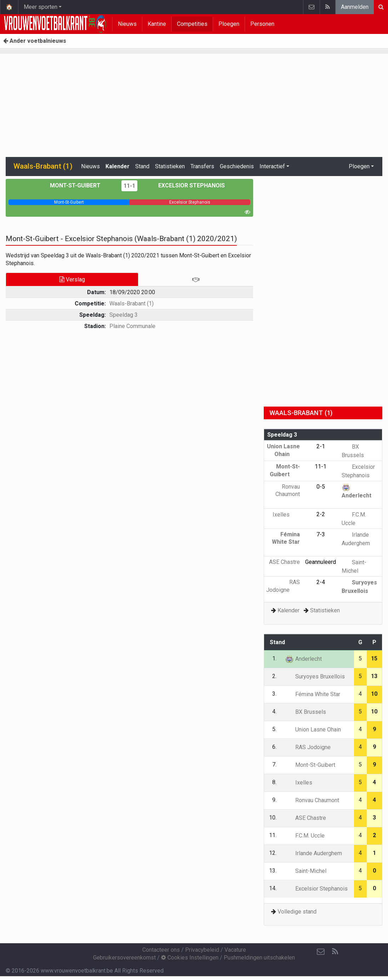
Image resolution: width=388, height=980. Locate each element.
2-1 (321, 446)
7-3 (321, 534)
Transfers (202, 166)
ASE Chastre (306, 818)
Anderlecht (303, 659)
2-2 (321, 514)
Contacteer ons (161, 950)
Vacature (235, 950)
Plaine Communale (132, 326)
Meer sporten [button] (41, 7)
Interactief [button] (272, 166)
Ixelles (286, 515)
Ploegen (229, 24)
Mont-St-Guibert (80, 185)
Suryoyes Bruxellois (315, 676)
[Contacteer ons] (321, 952)
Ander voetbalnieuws (35, 41)
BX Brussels (306, 712)
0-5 (321, 487)
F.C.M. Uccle (305, 836)
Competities (192, 24)
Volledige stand (297, 912)
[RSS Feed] (335, 952)
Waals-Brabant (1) (132, 304)
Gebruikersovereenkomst (124, 958)
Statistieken (170, 166)
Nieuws (127, 24)
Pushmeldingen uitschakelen (259, 958)
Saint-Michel (306, 871)
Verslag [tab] (72, 279)
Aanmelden (355, 7)
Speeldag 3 (124, 315)
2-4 (321, 582)
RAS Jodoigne (308, 747)
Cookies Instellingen (190, 958)
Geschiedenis (237, 166)
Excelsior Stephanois (186, 185)
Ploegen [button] (359, 166)
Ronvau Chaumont (288, 494)
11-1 (129, 186)
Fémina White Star (286, 542)
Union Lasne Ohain (313, 730)
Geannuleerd (321, 562)
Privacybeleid (202, 950)
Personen (262, 24)
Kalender (118, 166)
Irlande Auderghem (313, 853)
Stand (142, 166)
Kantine (157, 24)
